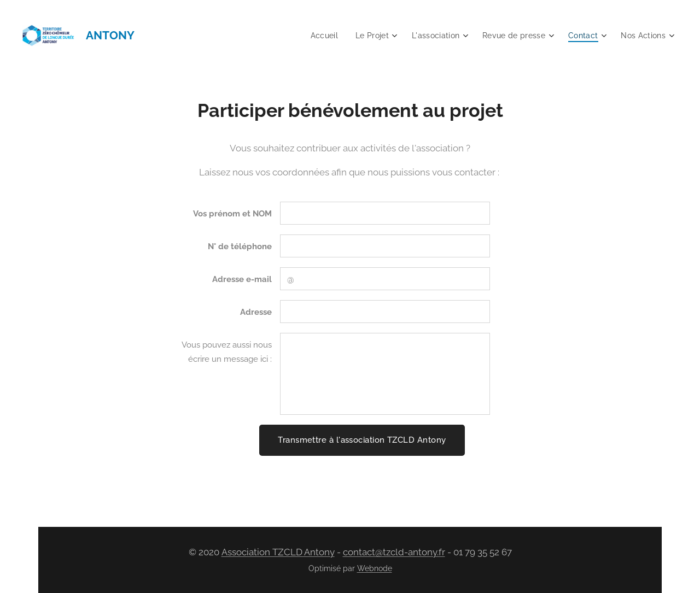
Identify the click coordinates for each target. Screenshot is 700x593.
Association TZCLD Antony (278, 552)
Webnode (375, 568)
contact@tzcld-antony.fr (394, 552)
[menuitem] (316, 36)
